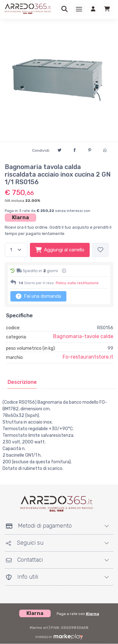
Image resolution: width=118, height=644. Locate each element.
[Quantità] (16, 250)
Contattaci (24, 560)
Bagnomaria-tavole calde (83, 336)
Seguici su (25, 543)
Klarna (20, 217)
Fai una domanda (38, 296)
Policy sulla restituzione (77, 283)
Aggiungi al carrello (60, 250)
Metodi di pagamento (39, 526)
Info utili (22, 577)
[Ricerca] (65, 9)
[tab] (22, 382)
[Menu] (79, 9)
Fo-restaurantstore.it (88, 357)
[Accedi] (93, 9)
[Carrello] (107, 9)
